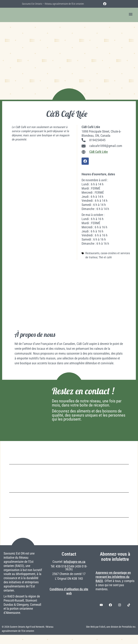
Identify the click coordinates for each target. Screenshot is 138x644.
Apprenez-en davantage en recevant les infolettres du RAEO (113, 586)
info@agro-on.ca (74, 571)
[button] (131, 14)
